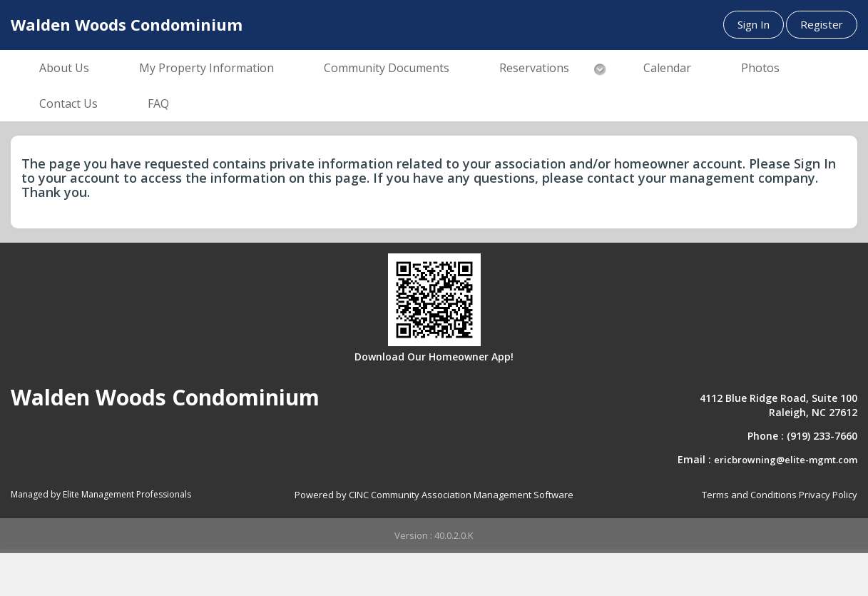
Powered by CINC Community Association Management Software (434, 495)
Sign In (754, 24)
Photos (760, 68)
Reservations (534, 68)
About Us (64, 68)
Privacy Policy (828, 495)
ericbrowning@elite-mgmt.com (786, 460)
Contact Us (68, 103)
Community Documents (387, 68)
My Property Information (206, 68)
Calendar (667, 68)
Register (822, 24)
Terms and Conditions (749, 495)
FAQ (158, 103)
